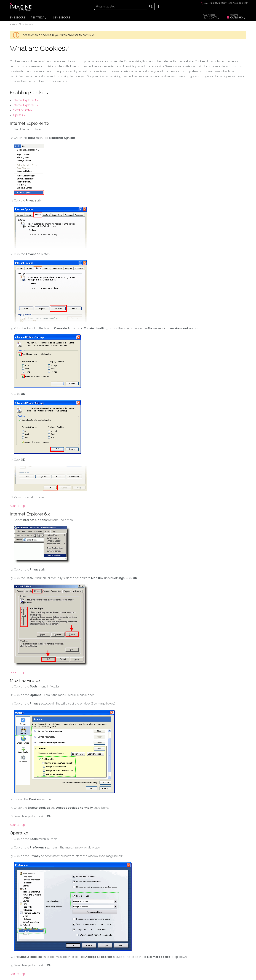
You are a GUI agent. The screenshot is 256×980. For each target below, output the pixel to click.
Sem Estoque (62, 18)
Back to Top (17, 506)
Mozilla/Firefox (23, 110)
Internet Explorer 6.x (26, 105)
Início (12, 24)
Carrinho (238, 17)
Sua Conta (214, 17)
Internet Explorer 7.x (26, 100)
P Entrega (38, 18)
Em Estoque (18, 18)
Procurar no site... (105, 7)
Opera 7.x (19, 115)
